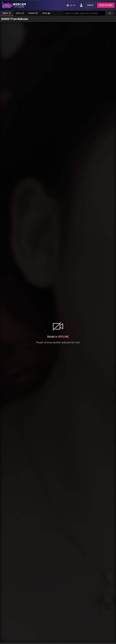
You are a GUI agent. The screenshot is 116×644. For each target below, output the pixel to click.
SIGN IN (90, 5)
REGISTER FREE (106, 5)
